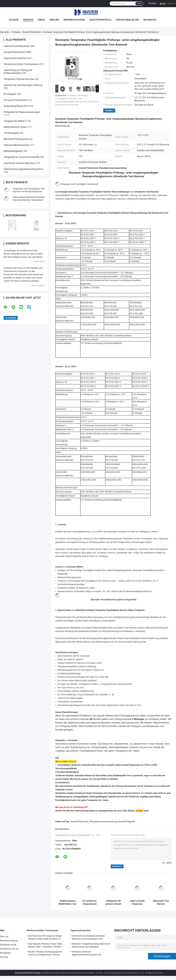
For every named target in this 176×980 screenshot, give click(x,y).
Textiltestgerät (11, 133)
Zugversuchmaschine (15, 58)
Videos (41, 20)
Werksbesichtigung (74, 20)
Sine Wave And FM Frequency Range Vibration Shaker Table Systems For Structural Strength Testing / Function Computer (45, 938)
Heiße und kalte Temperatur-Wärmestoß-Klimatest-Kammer (137, 902)
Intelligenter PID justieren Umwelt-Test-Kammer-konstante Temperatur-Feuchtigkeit (114, 902)
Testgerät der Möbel (14, 121)
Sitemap (4, 957)
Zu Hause (14, 20)
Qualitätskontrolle (100, 20)
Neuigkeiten (150, 20)
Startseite (4, 32)
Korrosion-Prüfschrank (15, 100)
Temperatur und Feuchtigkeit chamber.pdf (79, 184)
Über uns (54, 20)
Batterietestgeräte (13, 151)
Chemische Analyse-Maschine (19, 163)
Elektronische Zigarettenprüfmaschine (24, 169)
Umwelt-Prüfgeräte (126, 822)
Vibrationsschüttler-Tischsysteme (21, 64)
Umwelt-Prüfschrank (32, 32)
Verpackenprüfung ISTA (16, 106)
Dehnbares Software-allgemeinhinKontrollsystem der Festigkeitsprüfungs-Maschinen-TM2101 (91, 954)
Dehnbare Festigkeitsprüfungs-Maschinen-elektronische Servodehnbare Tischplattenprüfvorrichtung (91, 946)
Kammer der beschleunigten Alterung (23, 85)
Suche (139, 4)
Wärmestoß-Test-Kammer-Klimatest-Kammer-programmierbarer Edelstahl (161, 902)
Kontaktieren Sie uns (127, 20)
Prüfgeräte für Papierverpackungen (22, 112)
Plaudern (152, 3)
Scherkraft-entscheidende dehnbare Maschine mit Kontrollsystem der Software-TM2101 (88, 938)
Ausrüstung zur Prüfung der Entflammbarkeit (18, 72)
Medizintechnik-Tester (15, 127)
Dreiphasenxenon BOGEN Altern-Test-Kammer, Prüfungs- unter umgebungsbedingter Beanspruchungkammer (68, 902)
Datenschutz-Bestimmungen (28, 973)
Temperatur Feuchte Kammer (19, 79)
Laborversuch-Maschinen (17, 46)
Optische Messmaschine (16, 145)
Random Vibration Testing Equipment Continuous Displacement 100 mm (45, 953)
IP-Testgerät (10, 94)
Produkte (28, 20)
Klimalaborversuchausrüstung (103, 822)
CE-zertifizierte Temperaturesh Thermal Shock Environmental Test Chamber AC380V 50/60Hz (90, 902)
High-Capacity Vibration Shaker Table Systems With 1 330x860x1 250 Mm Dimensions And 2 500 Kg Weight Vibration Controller (45, 946)
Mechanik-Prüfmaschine (16, 139)
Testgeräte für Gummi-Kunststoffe (21, 157)
